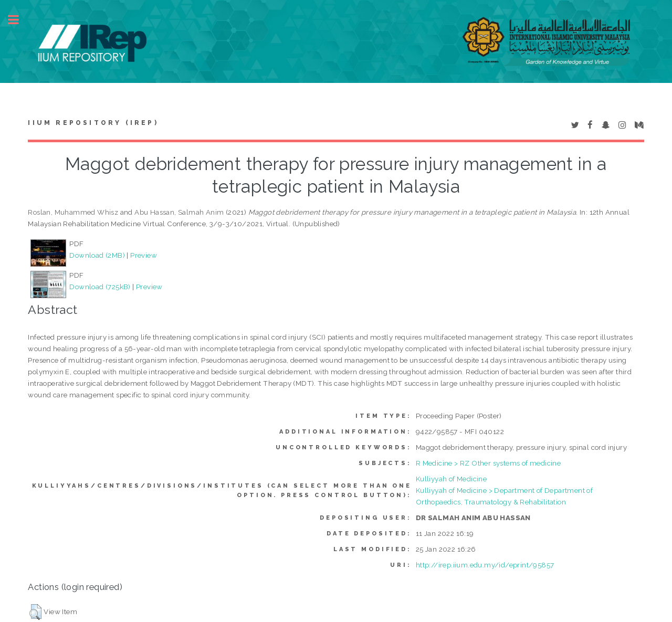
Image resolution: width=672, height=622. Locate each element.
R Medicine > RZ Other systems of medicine (488, 463)
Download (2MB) (97, 255)
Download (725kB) (100, 287)
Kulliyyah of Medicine (451, 479)
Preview (144, 255)
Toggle (19, 20)
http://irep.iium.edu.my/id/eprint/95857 (485, 565)
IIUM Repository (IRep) (93, 123)
